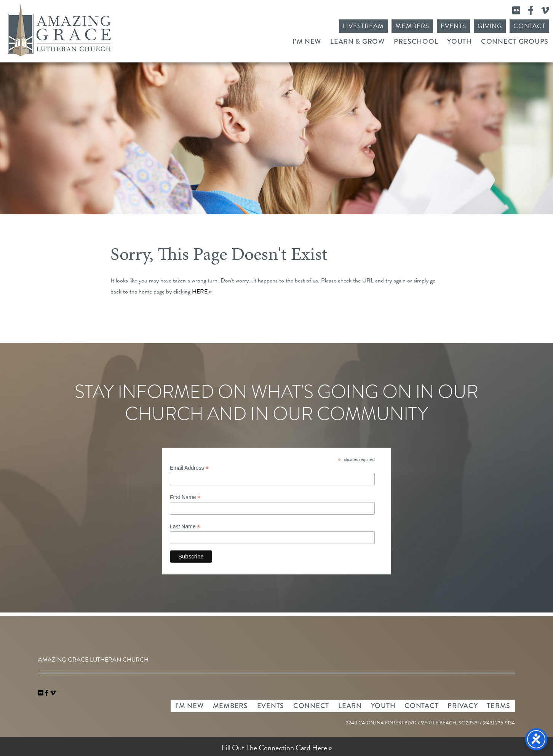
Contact (529, 26)
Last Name (185, 527)
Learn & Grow (357, 41)
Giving (490, 26)
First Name (185, 497)
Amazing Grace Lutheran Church (59, 30)
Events (453, 26)
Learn (350, 706)
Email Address (189, 468)
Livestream (363, 26)
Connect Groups (515, 41)
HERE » (202, 292)
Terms (499, 706)
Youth (460, 41)
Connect (311, 706)
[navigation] (53, 693)
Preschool (416, 41)
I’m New (307, 41)
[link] (42, 693)
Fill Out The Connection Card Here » (277, 748)
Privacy (463, 706)
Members (412, 26)
